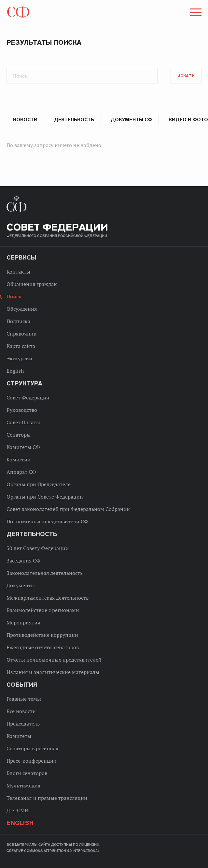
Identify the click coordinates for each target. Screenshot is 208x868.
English (15, 371)
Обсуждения (22, 309)
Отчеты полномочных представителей (54, 660)
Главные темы (24, 699)
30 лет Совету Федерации (38, 548)
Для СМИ (18, 810)
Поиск (14, 296)
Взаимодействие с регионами (43, 610)
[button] (195, 13)
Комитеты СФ (23, 447)
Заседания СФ (23, 561)
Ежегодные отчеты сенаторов (43, 647)
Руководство (22, 410)
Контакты (18, 272)
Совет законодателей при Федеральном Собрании (68, 509)
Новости (25, 120)
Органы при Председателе (39, 484)
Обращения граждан (32, 284)
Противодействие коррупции (42, 635)
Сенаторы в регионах (32, 748)
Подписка (18, 321)
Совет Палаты (23, 422)
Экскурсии (19, 358)
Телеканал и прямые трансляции (47, 798)
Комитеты (19, 736)
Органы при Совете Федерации (45, 497)
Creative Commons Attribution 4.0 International (53, 851)
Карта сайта (21, 346)
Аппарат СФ (21, 472)
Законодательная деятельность (45, 573)
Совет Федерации (28, 397)
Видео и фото (188, 120)
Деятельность (74, 120)
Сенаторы (19, 435)
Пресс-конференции (32, 761)
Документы (21, 585)
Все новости (21, 711)
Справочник (21, 334)
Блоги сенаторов (27, 773)
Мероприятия (23, 622)
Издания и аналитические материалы (53, 672)
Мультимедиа (23, 786)
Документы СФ (131, 120)
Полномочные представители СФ (47, 521)
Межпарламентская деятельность (48, 598)
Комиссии (19, 459)
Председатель (23, 724)
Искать (186, 76)
